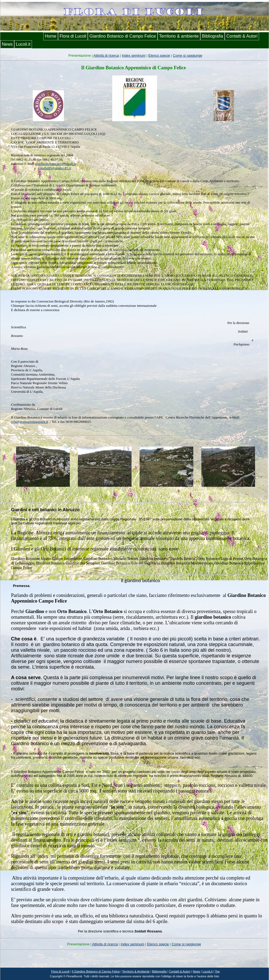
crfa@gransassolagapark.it (30, 422)
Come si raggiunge (188, 55)
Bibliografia (212, 36)
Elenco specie (159, 55)
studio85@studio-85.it (55, 168)
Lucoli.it (23, 44)
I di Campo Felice (96, 971)
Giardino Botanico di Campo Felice (123, 36)
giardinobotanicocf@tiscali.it (56, 164)
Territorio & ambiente (179, 36)
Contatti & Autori (242, 36)
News (7, 44)
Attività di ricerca (106, 55)
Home (51, 36)
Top (217, 971)
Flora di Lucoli (73, 36)
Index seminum (134, 55)
